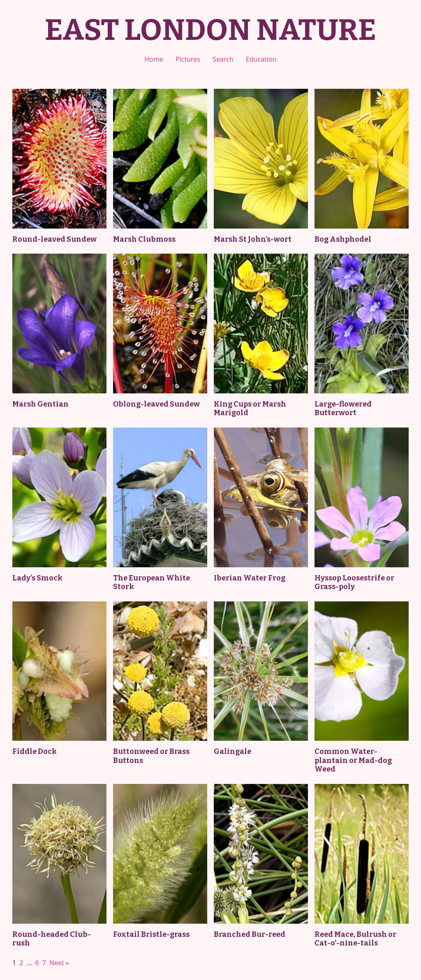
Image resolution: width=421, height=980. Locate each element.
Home (154, 59)
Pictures (188, 59)
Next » (59, 963)
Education (261, 59)
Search (223, 59)
